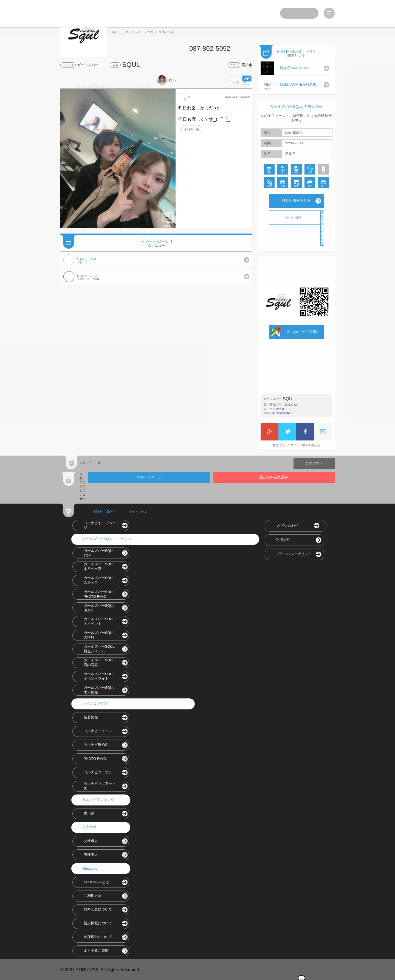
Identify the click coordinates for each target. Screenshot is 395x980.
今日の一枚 (192, 129)
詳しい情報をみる (296, 200)
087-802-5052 (280, 412)
